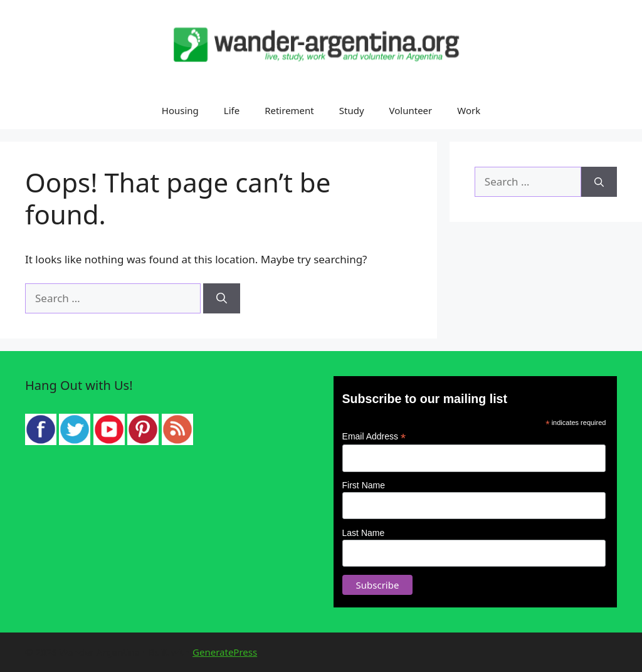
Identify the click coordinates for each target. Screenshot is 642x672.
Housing (180, 110)
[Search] (222, 298)
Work (469, 110)
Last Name (364, 533)
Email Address (374, 437)
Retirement (289, 110)
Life (232, 110)
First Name (364, 485)
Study (352, 110)
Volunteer (411, 110)
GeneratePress (225, 652)
